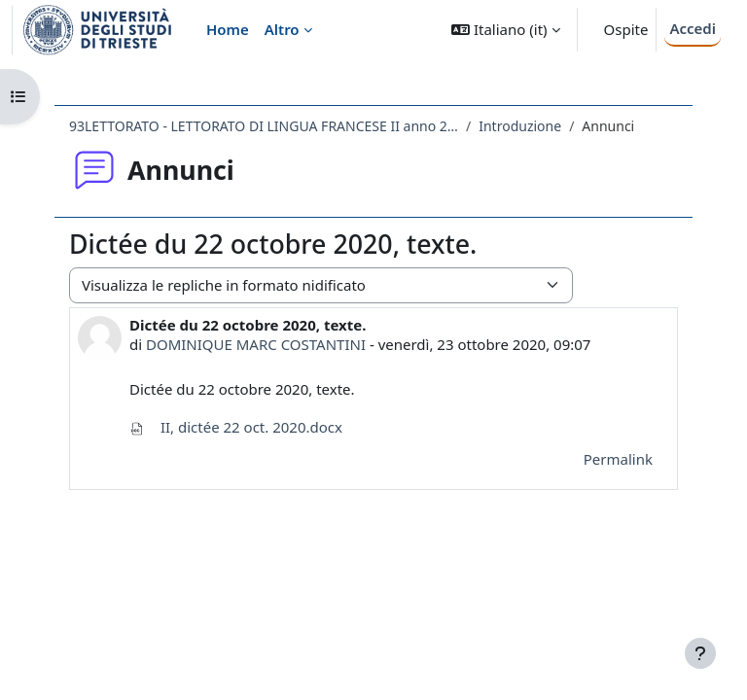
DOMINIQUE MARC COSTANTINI (256, 344)
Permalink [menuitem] (618, 459)
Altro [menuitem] (282, 29)
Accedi (693, 28)
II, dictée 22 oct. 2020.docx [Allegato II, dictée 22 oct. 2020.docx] (236, 427)
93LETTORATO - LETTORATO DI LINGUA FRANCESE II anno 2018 (264, 126)
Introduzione (520, 126)
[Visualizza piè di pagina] (700, 653)
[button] (505, 30)
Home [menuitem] (228, 29)
